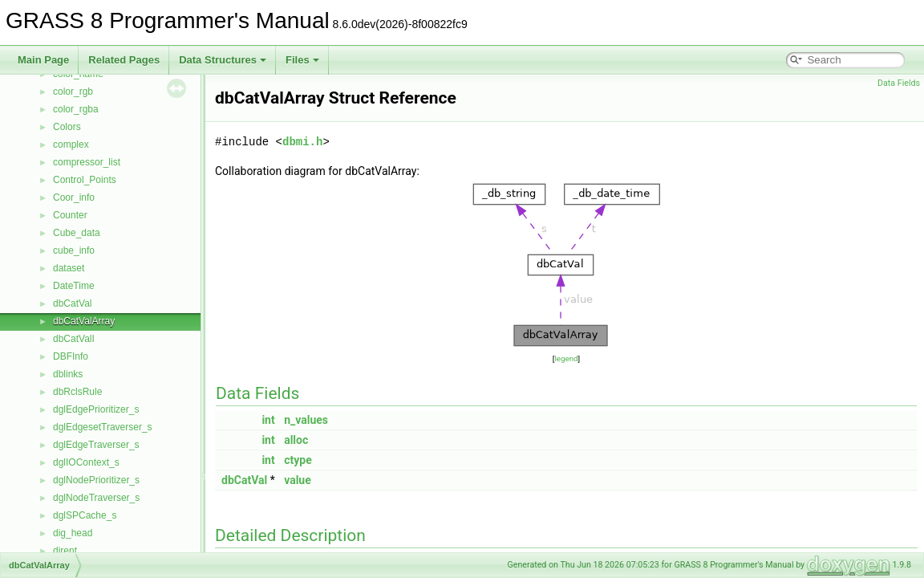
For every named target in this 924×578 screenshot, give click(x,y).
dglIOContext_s (86, 462)
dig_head (73, 533)
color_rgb (73, 92)
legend (566, 358)
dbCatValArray (84, 321)
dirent (65, 551)
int (268, 420)
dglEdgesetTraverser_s (103, 427)
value (298, 480)
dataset (69, 268)
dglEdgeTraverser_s (96, 445)
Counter (70, 215)
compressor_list (87, 162)
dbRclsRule (77, 392)
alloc (296, 440)
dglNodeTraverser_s (96, 498)
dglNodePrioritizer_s (96, 480)
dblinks (68, 374)
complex (71, 144)
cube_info (74, 250)
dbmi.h (302, 142)
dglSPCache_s (85, 515)
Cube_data (77, 233)
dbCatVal (72, 303)
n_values (306, 420)
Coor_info (74, 197)
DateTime (74, 286)
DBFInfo (71, 356)
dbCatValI (74, 339)
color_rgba (76, 109)
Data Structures (223, 60)
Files (302, 60)
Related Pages (124, 60)
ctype (298, 460)
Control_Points (85, 180)
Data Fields (899, 83)
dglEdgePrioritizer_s (96, 409)
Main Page (43, 60)
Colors (67, 127)
